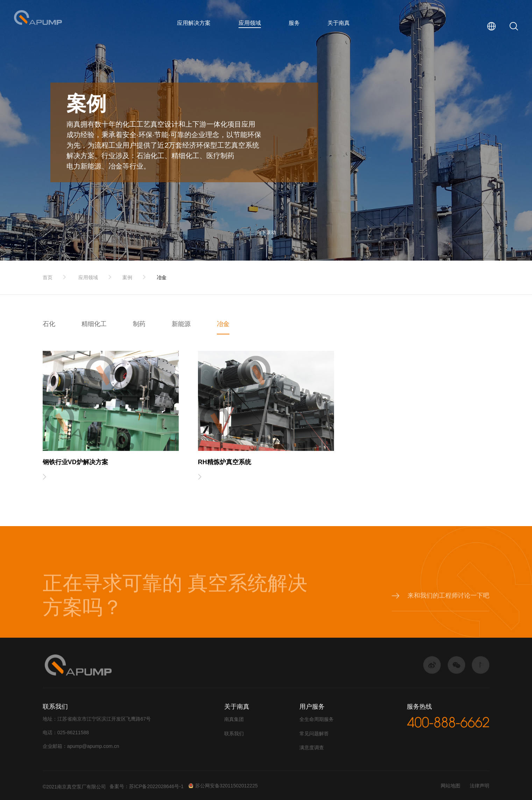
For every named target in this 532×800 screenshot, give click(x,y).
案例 (127, 277)
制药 (139, 324)
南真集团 (234, 719)
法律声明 (480, 786)
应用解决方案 (194, 23)
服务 (294, 23)
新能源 (181, 324)
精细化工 (94, 324)
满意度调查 (312, 748)
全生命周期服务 (317, 719)
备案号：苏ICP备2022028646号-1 (147, 786)
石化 (49, 324)
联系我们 (234, 734)
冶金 (162, 277)
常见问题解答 (314, 734)
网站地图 (451, 786)
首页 (48, 277)
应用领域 (250, 23)
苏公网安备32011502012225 (223, 786)
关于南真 (339, 23)
